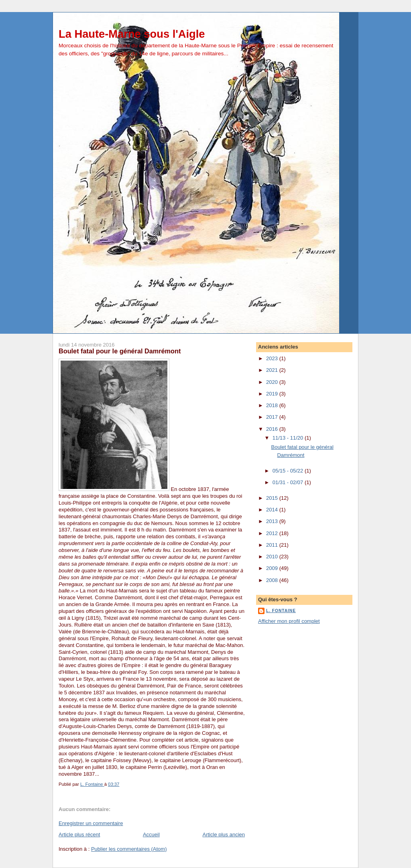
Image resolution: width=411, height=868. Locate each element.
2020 (273, 382)
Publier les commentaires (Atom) (129, 849)
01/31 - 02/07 (289, 482)
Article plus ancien (224, 835)
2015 (273, 498)
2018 (273, 405)
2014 (273, 510)
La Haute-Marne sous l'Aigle (132, 34)
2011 (273, 545)
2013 (273, 521)
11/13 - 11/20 (289, 438)
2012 (273, 533)
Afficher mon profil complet (289, 621)
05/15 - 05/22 (289, 471)
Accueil (151, 835)
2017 (273, 417)
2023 (273, 358)
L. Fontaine (281, 611)
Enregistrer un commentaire (91, 823)
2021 (273, 370)
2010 (273, 557)
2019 (273, 394)
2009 (273, 568)
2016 (273, 429)
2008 (273, 580)
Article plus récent (79, 835)
